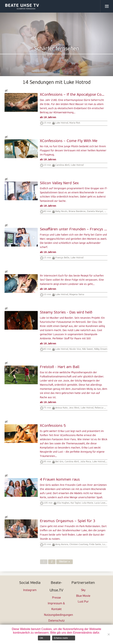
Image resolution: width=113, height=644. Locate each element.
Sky (83, 590)
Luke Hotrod (62, 123)
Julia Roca (86, 462)
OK (41, 638)
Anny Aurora (62, 544)
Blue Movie (83, 596)
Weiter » (64, 562)
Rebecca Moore (103, 408)
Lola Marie (87, 503)
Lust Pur (83, 602)
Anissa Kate (61, 408)
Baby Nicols (61, 211)
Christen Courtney (79, 544)
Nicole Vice (75, 349)
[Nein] (109, 634)
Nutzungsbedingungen (56, 615)
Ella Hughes (63, 503)
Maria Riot (75, 123)
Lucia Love (100, 503)
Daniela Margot (95, 211)
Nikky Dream (101, 349)
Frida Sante (95, 544)
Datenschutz (56, 621)
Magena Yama (77, 295)
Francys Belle (62, 258)
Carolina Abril (62, 165)
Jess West (74, 408)
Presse (56, 598)
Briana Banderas (77, 211)
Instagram (30, 590)
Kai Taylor (76, 503)
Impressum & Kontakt (56, 606)
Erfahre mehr (61, 638)
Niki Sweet (87, 349)
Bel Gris (59, 462)
